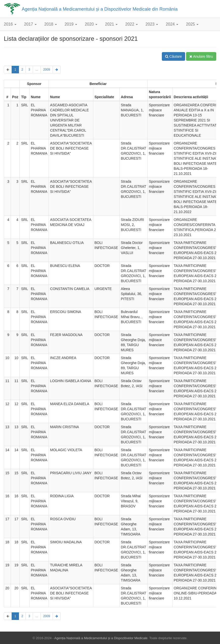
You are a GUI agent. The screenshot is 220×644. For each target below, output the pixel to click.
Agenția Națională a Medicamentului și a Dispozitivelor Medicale (101, 638)
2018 (51, 24)
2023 (152, 24)
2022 (131, 24)
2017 (30, 24)
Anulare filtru (201, 56)
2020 (91, 24)
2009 (47, 70)
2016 (10, 24)
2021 (111, 24)
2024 (172, 24)
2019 (71, 24)
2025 (192, 24)
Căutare (174, 56)
